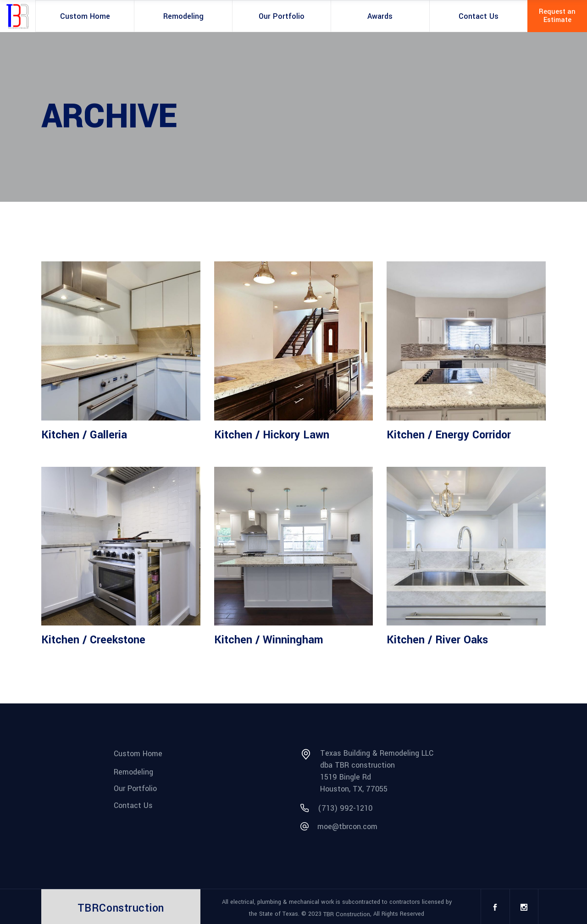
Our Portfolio (135, 788)
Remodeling (133, 772)
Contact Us (133, 805)
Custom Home (138, 754)
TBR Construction (347, 914)
